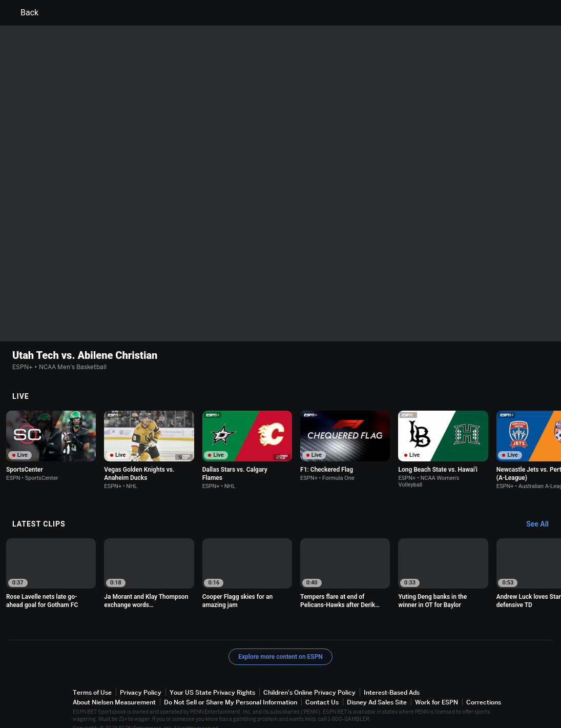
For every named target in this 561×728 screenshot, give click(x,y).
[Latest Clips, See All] (542, 511)
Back (23, 13)
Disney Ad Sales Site (377, 689)
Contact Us (322, 689)
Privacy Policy (141, 679)
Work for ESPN (437, 689)
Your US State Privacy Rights (212, 679)
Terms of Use (92, 679)
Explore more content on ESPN (280, 643)
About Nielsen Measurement (114, 689)
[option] (51, 433)
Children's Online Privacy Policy (309, 679)
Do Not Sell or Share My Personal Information (231, 689)
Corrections (484, 689)
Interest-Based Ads (392, 679)
